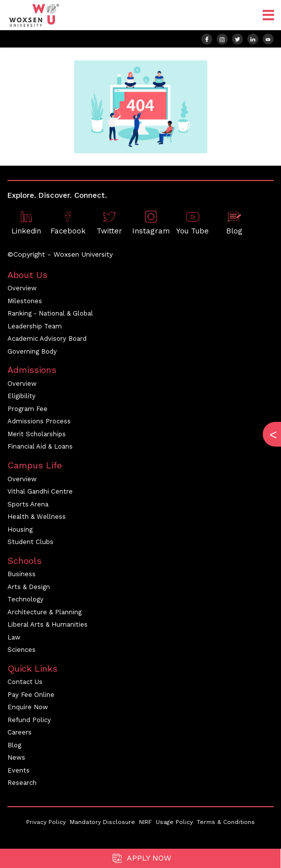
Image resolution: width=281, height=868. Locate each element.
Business (22, 574)
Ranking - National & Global (50, 313)
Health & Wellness (37, 517)
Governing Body (32, 351)
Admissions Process (39, 421)
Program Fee (27, 409)
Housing (20, 529)
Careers (20, 732)
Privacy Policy (46, 822)
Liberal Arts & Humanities (47, 624)
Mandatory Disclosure (102, 822)
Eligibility (22, 396)
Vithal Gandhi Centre (40, 491)
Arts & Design (29, 587)
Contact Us (25, 682)
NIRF (145, 822)
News (16, 757)
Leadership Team (35, 326)
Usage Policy (174, 822)
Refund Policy (29, 720)
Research (22, 783)
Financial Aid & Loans (40, 446)
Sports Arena (28, 504)
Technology (25, 599)
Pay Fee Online (31, 695)
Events (19, 770)
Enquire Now (28, 707)
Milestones (25, 301)
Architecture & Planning (45, 612)
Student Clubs (30, 542)
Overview (22, 288)
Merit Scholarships (37, 434)
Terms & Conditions (226, 822)
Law (14, 637)
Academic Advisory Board (47, 339)
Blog (14, 745)
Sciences (22, 650)
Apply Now (140, 858)
